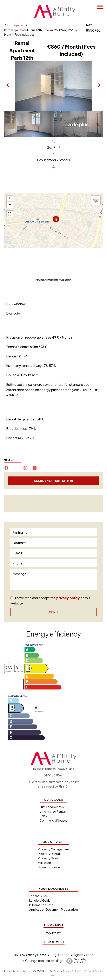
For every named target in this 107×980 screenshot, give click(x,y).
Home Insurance (49, 867)
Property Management (54, 849)
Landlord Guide (40, 900)
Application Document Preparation (53, 909)
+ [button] (10, 199)
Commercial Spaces (53, 820)
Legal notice (60, 955)
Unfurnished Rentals (53, 811)
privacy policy (68, 598)
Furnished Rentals (52, 807)
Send (54, 612)
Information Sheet (42, 905)
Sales (43, 816)
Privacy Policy (71, 971)
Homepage (14, 25)
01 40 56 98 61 (54, 775)
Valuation (44, 863)
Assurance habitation (53, 481)
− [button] (10, 205)
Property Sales (48, 858)
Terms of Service (94, 971)
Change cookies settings (44, 961)
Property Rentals (50, 854)
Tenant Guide (39, 896)
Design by (75, 961)
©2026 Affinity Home (30, 955)
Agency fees (83, 955)
